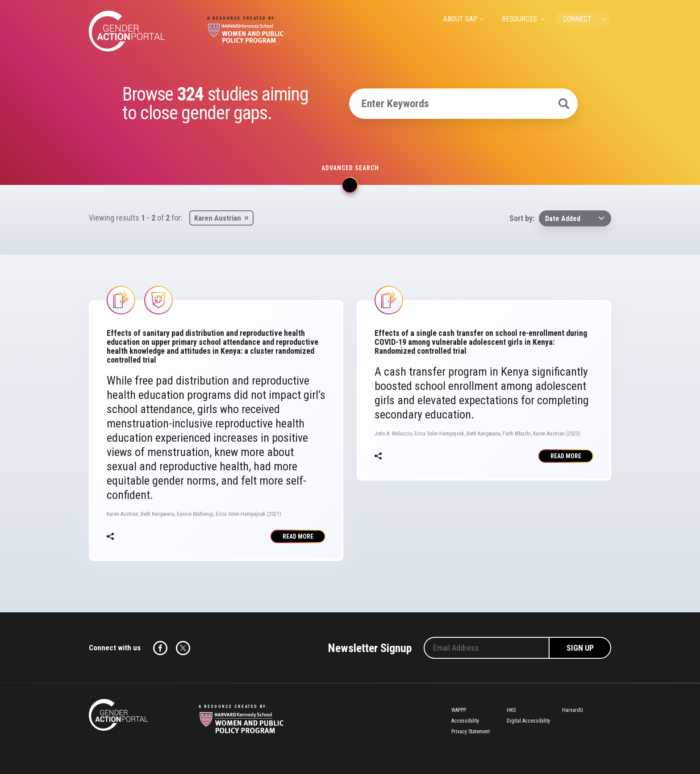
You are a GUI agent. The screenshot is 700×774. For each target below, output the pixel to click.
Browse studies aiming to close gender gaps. (215, 104)
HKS (511, 710)
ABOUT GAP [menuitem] (460, 19)
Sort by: (522, 218)
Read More (298, 536)
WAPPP (459, 710)
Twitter (183, 648)
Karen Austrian (218, 218)
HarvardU (573, 710)
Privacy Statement (471, 732)
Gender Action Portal (127, 31)
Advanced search (350, 168)
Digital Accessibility (528, 721)
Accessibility (465, 721)
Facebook (160, 648)
